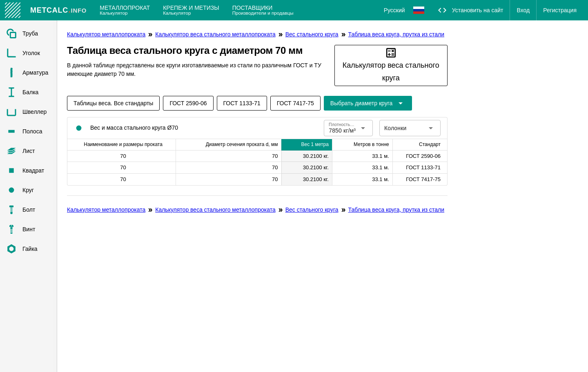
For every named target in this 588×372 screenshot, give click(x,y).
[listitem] (28, 33)
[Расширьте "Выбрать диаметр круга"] (368, 103)
